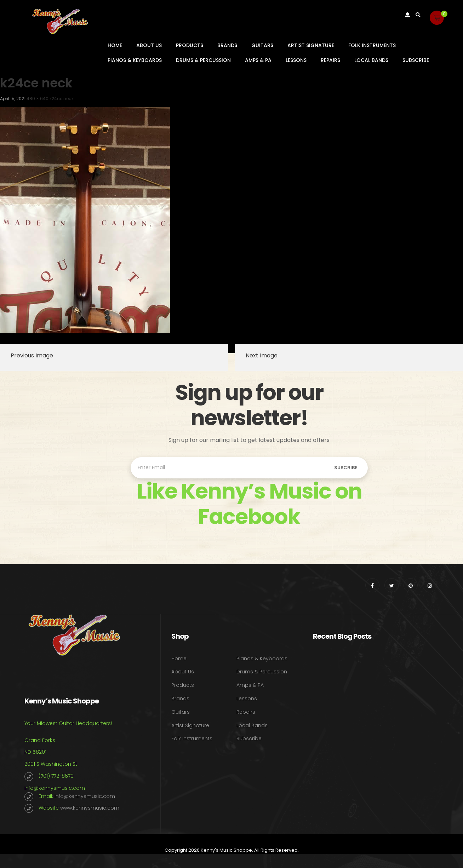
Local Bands (371, 60)
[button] (437, 18)
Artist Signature (311, 45)
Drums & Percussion (203, 60)
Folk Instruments (372, 45)
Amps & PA (258, 60)
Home (115, 45)
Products (190, 45)
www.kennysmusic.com (90, 808)
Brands (227, 45)
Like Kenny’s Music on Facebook (249, 504)
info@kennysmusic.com (55, 788)
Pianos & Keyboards (135, 60)
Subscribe (416, 60)
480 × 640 (38, 99)
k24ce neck (62, 99)
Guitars (262, 45)
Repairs (330, 60)
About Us (149, 45)
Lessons (296, 60)
